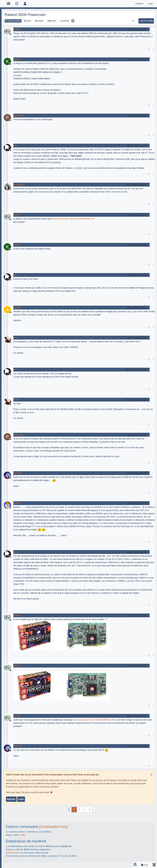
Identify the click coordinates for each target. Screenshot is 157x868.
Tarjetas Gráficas (13, 21)
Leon (16, 145)
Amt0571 (17, 308)
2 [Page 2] (79, 810)
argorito (17, 503)
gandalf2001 (19, 185)
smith (23, 835)
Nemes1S (18, 473)
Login (21, 799)
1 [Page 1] (74, 810)
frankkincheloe (13, 853)
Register (11, 799)
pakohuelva (18, 115)
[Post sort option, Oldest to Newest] (133, 21)
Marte (16, 338)
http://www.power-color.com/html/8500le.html (73, 219)
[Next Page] (89, 810)
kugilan (17, 59)
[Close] (151, 775)
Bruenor (17, 29)
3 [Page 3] (84, 810)
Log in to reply (146, 21)
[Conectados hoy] (54, 827)
